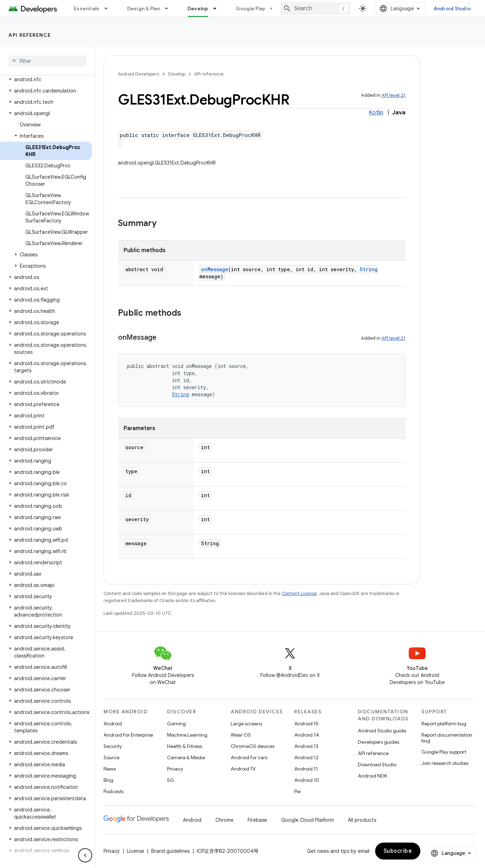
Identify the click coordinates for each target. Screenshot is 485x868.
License (135, 851)
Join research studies (445, 763)
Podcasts (114, 791)
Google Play (251, 8)
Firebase (257, 820)
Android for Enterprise (128, 735)
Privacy (175, 769)
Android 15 (306, 724)
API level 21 (394, 95)
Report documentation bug (447, 738)
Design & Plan (144, 8)
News (110, 769)
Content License (299, 593)
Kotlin (376, 113)
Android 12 (306, 757)
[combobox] (315, 8)
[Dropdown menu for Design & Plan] (170, 8)
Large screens (246, 724)
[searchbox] (48, 61)
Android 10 (307, 780)
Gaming (176, 724)
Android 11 (306, 769)
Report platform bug (444, 724)
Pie (297, 791)
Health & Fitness (185, 746)
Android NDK (372, 776)
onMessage (215, 269)
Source (111, 757)
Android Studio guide (382, 731)
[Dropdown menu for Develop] (218, 8)
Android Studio (453, 8)
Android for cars (249, 757)
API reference (30, 35)
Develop (177, 74)
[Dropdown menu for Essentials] (109, 8)
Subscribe (398, 851)
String (369, 269)
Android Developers (138, 74)
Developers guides (378, 742)
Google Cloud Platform (307, 820)
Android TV (243, 769)
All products (362, 820)
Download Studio (377, 765)
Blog (108, 780)
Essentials (87, 8)
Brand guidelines (170, 851)
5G (171, 780)
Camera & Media (186, 757)
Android (113, 724)
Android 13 (306, 746)
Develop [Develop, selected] (198, 8)
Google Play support (444, 752)
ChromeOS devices (253, 746)
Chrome (224, 820)
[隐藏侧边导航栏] (85, 855)
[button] (46, 79)
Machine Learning (187, 735)
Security (113, 746)
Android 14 (307, 735)
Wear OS (241, 735)
